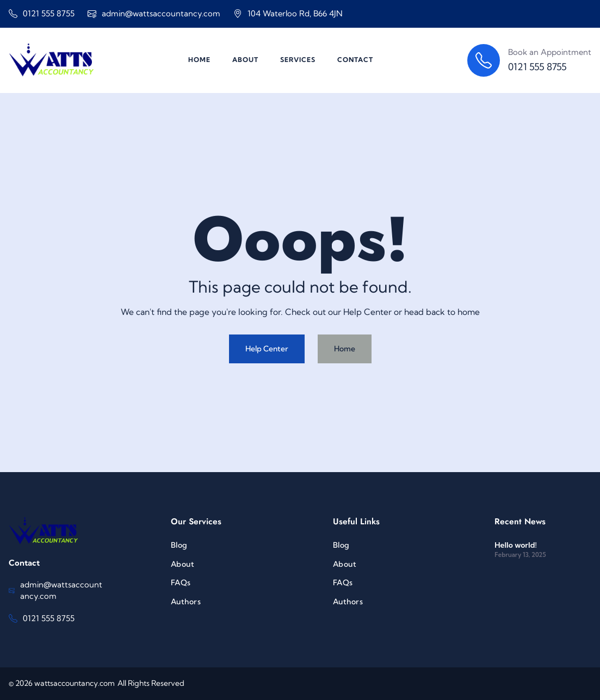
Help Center (267, 349)
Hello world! (515, 545)
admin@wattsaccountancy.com (161, 13)
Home (345, 349)
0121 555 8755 (49, 13)
